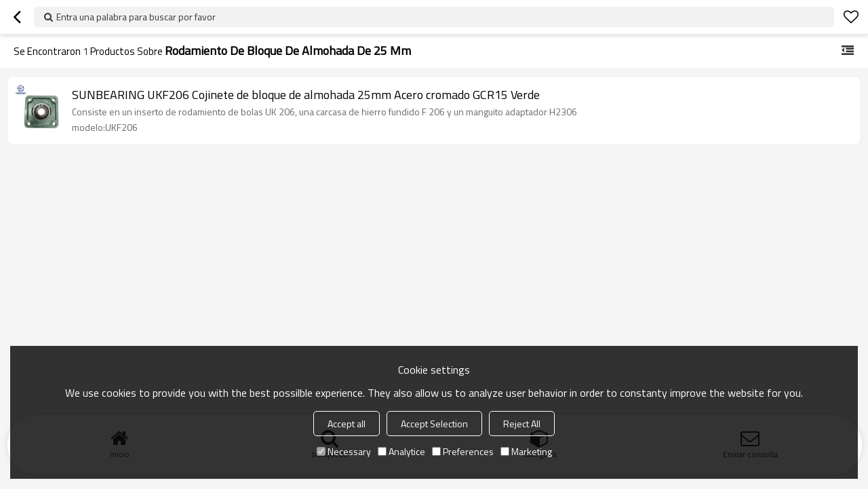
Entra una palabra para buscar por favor (136, 17)
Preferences (463, 451)
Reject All (522, 424)
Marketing (526, 451)
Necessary (344, 451)
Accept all (347, 424)
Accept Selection (434, 424)
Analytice (401, 451)
